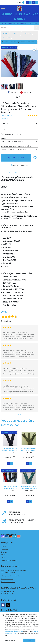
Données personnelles (8, 582)
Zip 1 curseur (6, 38)
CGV (3, 558)
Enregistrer (26, 92)
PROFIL (4, 555)
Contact (18, 2)
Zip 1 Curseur (7, 115)
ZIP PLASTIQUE (15, 33)
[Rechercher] (37, 28)
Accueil (5, 33)
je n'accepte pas (10, 640)
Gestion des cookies (7, 579)
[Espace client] (23, 3)
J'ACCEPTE (29, 640)
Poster (20, 97)
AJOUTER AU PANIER (16, 158)
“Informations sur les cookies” (14, 632)
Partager (13, 92)
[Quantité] (5, 129)
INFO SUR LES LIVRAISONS (9, 560)
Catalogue (5, 549)
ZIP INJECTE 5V (27, 33)
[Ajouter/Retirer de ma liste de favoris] (35, 158)
